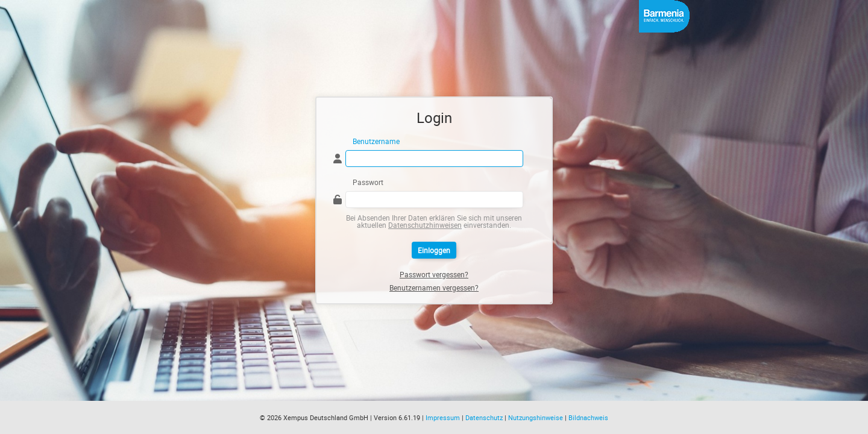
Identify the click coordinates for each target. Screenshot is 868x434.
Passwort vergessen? (434, 274)
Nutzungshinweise (536, 417)
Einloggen (434, 250)
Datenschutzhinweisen (425, 225)
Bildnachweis (588, 417)
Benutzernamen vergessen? (434, 288)
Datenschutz (484, 417)
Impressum (443, 417)
